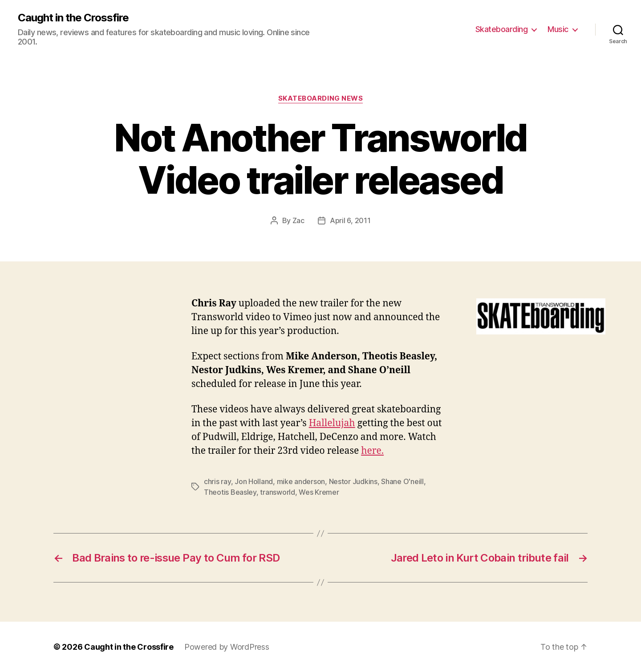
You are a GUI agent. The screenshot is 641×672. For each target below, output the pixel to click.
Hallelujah (332, 423)
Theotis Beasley (230, 492)
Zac (298, 220)
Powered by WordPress (227, 647)
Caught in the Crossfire (73, 18)
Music (558, 29)
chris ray (217, 481)
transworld (277, 492)
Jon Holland (254, 481)
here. (372, 451)
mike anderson (301, 481)
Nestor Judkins (353, 481)
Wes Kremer (319, 492)
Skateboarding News (321, 98)
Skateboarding (502, 29)
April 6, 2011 (350, 220)
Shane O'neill (402, 481)
